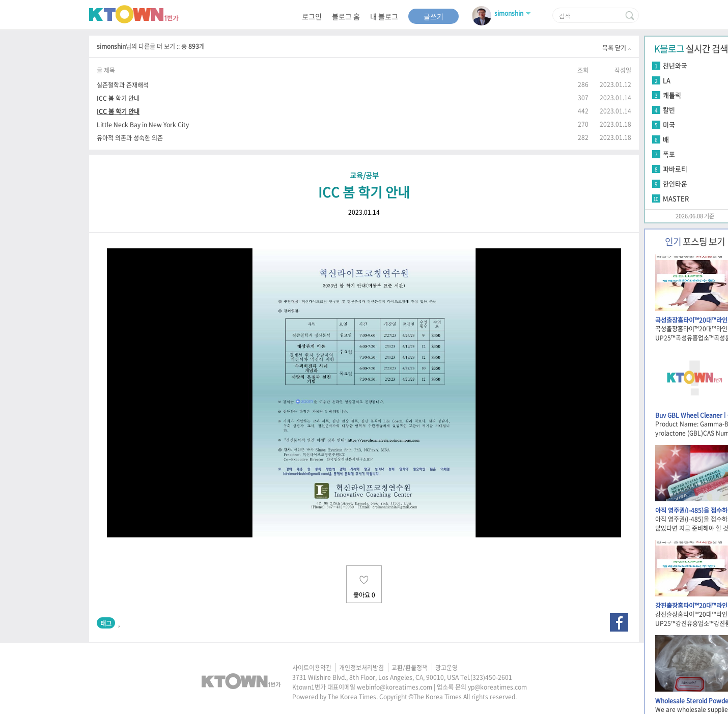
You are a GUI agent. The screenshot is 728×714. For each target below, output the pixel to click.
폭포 (669, 154)
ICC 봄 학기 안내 (118, 98)
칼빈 (669, 110)
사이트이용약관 (312, 668)
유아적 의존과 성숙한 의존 (130, 138)
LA (667, 80)
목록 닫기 (617, 48)
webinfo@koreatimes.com (395, 687)
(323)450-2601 (491, 677)
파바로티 (675, 169)
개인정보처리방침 (361, 668)
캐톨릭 (672, 95)
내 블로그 (384, 16)
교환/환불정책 (410, 668)
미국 (669, 124)
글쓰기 (433, 16)
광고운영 (446, 668)
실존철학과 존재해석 (123, 85)
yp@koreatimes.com (497, 687)
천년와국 (675, 65)
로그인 (312, 16)
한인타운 (675, 183)
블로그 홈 (346, 16)
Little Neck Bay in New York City (143, 124)
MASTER (676, 198)
